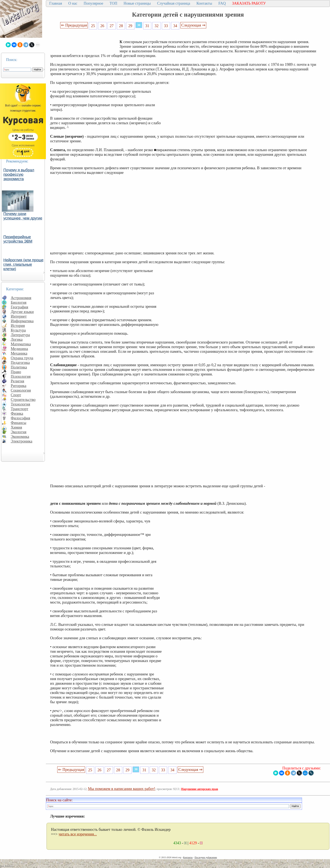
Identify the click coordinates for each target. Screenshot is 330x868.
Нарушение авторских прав (200, 789)
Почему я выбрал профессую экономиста (19, 174)
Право (16, 372)
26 (102, 26)
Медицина (19, 349)
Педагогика (20, 363)
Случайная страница (174, 3)
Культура (18, 330)
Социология (21, 390)
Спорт (16, 395)
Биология (19, 302)
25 (93, 26)
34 (175, 26)
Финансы (19, 423)
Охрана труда (22, 358)
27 (112, 26)
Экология (19, 432)
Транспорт (19, 409)
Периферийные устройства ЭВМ (18, 239)
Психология (21, 376)
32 (157, 26)
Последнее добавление (206, 857)
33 (166, 26)
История (18, 326)
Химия (16, 427)
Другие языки (22, 312)
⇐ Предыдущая (74, 25)
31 (147, 26)
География (19, 307)
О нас (73, 3)
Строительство (23, 400)
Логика (17, 339)
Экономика (20, 437)
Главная (56, 3)
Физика (17, 413)
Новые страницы (137, 3)
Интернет (19, 316)
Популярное (94, 3)
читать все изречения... (78, 834)
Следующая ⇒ (193, 25)
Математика (21, 344)
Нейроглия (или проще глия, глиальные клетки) (23, 264)
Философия (20, 418)
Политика (19, 367)
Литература (20, 335)
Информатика (22, 321)
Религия (17, 381)
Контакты (204, 3)
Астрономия (21, 298)
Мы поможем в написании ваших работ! (122, 789)
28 (121, 26)
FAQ (222, 3)
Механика (19, 353)
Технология (20, 404)
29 (130, 26)
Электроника (22, 441)
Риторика (19, 386)
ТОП (114, 3)
